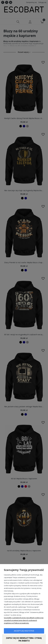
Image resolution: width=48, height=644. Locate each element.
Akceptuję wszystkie (24, 631)
